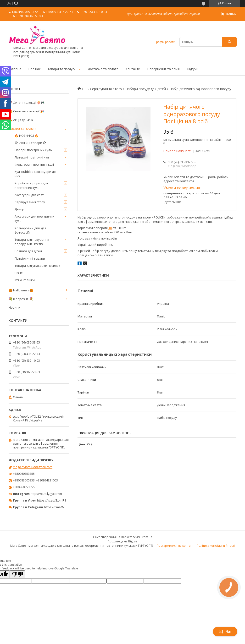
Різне (19, 273)
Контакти (133, 69)
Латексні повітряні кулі (32, 157)
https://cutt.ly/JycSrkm (46, 494)
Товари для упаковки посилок (37, 266)
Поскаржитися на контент (175, 546)
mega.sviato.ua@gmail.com (33, 467)
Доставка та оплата (103, 69)
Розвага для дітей (28, 251)
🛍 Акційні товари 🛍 (31, 143)
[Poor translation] (17, 574)
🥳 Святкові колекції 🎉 (26, 111)
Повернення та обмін (164, 69)
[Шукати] (229, 42)
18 (110, 228)
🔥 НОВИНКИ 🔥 (27, 136)
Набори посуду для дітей (146, 89)
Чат (225, 632)
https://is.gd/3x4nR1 (52, 500)
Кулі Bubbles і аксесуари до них (35, 174)
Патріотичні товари (30, 258)
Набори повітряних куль (33, 150)
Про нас (34, 69)
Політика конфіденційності (216, 546)
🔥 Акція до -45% (21, 120)
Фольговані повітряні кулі (34, 164)
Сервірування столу (106, 89)
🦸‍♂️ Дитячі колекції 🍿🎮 (27, 103)
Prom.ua (146, 537)
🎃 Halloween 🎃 (21, 290)
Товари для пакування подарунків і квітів (32, 242)
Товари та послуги (62, 69)
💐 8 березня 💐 (21, 299)
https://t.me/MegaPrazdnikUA (66, 507)
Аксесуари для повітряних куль (34, 218)
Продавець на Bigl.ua (122, 541)
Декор (19, 209)
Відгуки (193, 69)
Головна (15, 69)
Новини (14, 307)
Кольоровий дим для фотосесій (30, 230)
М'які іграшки (25, 280)
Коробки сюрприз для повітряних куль (31, 185)
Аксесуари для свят (29, 195)
